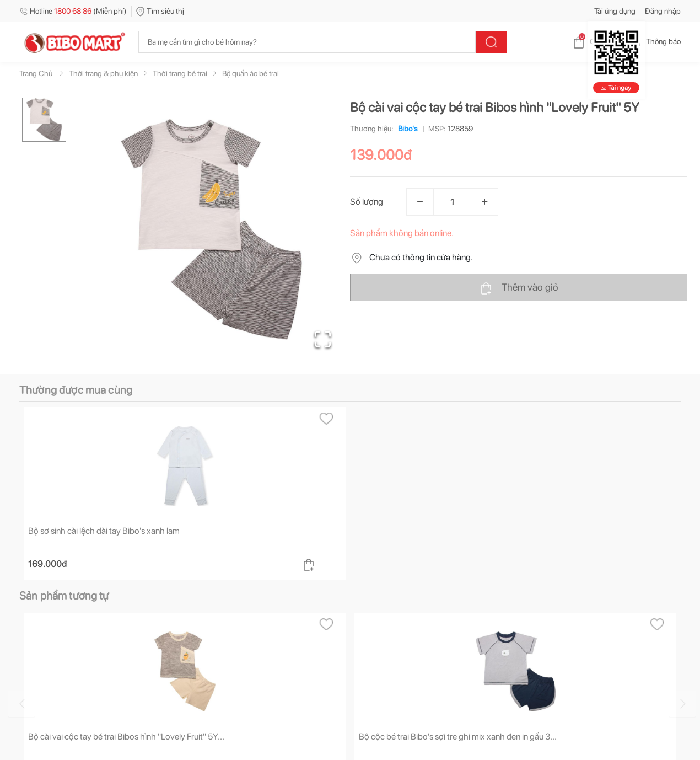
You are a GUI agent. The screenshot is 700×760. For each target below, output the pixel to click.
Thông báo (655, 41)
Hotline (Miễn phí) (73, 11)
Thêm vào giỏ (519, 288)
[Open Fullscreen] (323, 339)
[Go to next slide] (682, 704)
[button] (212, 229)
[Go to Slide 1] (44, 120)
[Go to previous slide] (21, 704)
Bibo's (406, 129)
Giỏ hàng (596, 41)
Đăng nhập (663, 11)
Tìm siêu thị (160, 11)
